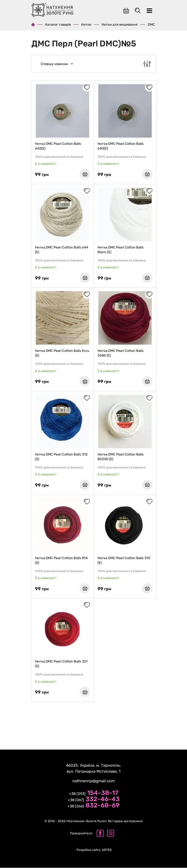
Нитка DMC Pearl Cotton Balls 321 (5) (62, 664)
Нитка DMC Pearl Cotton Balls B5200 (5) (121, 457)
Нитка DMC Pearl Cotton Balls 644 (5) (62, 250)
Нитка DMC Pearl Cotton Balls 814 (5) (62, 561)
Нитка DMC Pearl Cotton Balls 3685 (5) (121, 353)
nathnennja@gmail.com (93, 781)
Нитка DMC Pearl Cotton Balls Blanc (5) (121, 250)
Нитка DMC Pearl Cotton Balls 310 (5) (124, 561)
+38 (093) (94, 794)
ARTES (94, 850)
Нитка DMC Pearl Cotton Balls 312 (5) (62, 457)
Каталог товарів (58, 24)
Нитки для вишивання (120, 24)
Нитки (86, 24)
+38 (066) (93, 806)
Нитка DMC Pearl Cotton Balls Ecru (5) (62, 353)
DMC (151, 24)
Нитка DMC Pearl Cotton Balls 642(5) (58, 146)
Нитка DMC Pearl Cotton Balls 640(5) (121, 146)
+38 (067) (94, 800)
